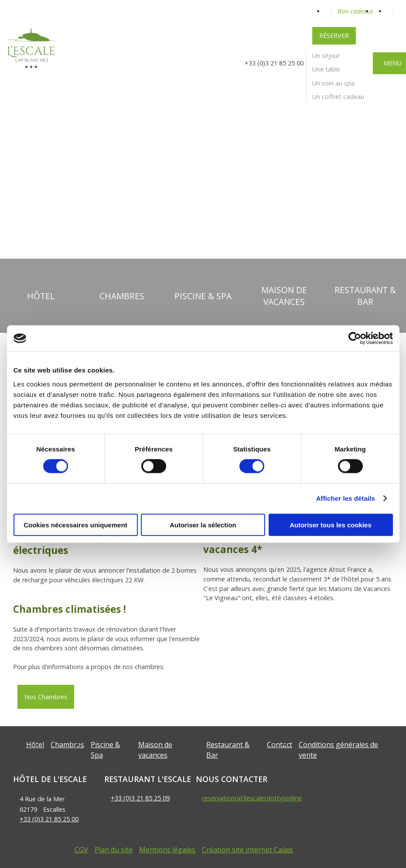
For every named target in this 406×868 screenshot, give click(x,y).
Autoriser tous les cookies (331, 525)
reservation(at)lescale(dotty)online (252, 798)
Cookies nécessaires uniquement (75, 525)
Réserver (334, 36)
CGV (81, 850)
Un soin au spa (333, 83)
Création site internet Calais (247, 850)
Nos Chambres (46, 697)
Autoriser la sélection (203, 525)
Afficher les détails (346, 498)
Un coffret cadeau (338, 97)
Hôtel (35, 745)
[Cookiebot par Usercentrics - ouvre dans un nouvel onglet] (355, 338)
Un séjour (326, 56)
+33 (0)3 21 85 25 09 (140, 798)
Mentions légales (167, 850)
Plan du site (114, 850)
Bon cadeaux (355, 11)
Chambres (67, 745)
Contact (280, 745)
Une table (326, 69)
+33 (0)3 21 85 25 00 (49, 819)
